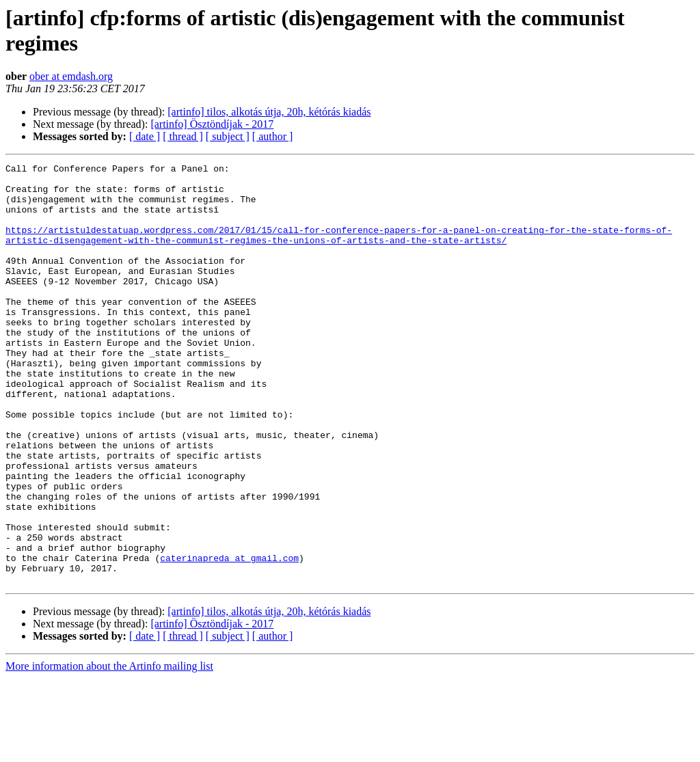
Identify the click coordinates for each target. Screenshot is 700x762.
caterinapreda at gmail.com (229, 638)
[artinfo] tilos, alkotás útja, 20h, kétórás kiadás (269, 112)
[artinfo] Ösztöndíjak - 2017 (212, 124)
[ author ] (273, 136)
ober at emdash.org (71, 76)
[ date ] (145, 136)
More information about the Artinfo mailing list (109, 750)
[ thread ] (183, 136)
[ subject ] (228, 136)
